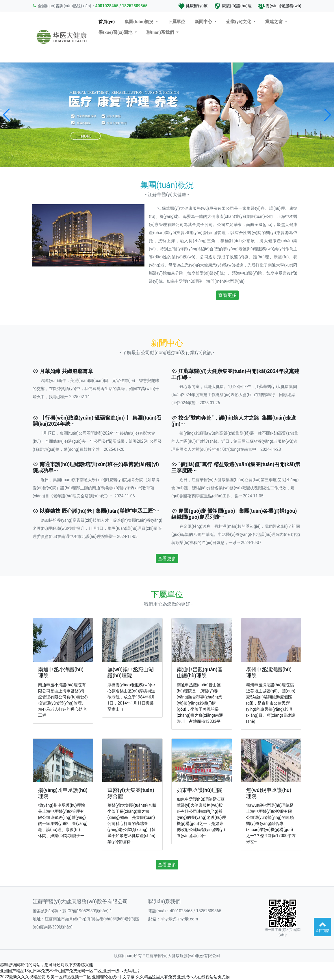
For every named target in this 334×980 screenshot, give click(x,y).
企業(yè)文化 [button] (239, 22)
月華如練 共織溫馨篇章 (66, 371)
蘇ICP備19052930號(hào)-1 (87, 911)
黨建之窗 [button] (274, 22)
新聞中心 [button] (204, 22)
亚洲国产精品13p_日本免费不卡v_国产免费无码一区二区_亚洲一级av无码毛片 (70, 971)
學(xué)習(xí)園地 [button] (116, 32)
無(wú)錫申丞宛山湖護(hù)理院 (131, 673)
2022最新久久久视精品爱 (23, 977)
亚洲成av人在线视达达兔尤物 (203, 977)
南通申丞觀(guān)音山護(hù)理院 (200, 673)
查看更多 (227, 295)
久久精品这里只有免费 (156, 977)
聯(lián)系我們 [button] (161, 32)
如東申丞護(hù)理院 (200, 790)
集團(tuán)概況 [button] (140, 22)
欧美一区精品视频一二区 (69, 977)
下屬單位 (177, 22)
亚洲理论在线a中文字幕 (113, 977)
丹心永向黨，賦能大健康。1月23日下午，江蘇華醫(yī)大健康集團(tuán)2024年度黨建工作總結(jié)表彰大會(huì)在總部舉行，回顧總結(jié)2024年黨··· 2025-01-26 (234, 395)
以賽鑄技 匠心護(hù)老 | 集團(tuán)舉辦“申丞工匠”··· (100, 511)
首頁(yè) (107, 22)
